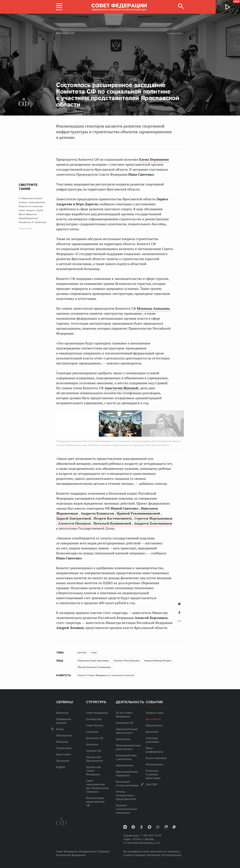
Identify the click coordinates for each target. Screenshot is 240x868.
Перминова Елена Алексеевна (93, 661)
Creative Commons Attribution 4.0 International (152, 855)
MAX (150, 827)
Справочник (64, 748)
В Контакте (179, 604)
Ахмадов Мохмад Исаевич (158, 661)
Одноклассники (179, 612)
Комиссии (92, 744)
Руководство (94, 719)
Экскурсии (63, 761)
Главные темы (154, 713)
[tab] (179, 614)
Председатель (154, 725)
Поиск (60, 729)
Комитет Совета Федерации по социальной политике (106, 675)
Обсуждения (64, 735)
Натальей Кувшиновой (113, 523)
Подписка (62, 742)
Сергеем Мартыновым (153, 518)
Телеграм (158, 827)
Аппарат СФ (94, 751)
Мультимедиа (154, 764)
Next (151, 424)
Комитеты (152, 732)
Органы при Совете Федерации (94, 771)
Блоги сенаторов (156, 758)
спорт (94, 652)
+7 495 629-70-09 (150, 835)
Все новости (65, 33)
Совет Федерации (97, 713)
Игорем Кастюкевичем (113, 518)
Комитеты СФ (95, 738)
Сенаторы (92, 732)
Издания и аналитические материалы (126, 809)
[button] (59, 7)
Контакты (62, 713)
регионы (82, 652)
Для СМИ (151, 784)
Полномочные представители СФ (95, 802)
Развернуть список (179, 621)
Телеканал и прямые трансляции (153, 774)
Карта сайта (63, 754)
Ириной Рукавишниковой (139, 513)
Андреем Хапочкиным (153, 523)
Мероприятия (124, 765)
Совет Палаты (95, 725)
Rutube (166, 827)
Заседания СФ (124, 723)
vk (125, 827)
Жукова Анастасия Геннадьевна (94, 667)
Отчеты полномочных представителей (126, 795)
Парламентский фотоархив (174, 827)
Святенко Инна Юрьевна (127, 661)
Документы (123, 739)
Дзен (133, 827)
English (61, 767)
